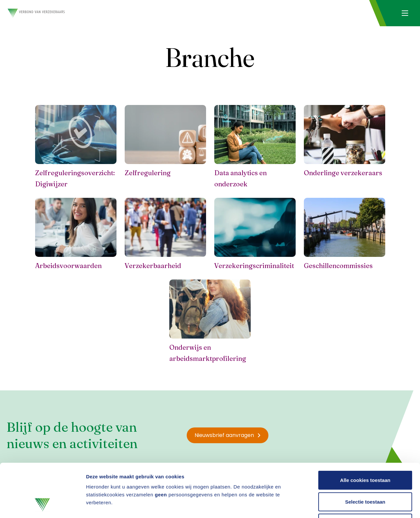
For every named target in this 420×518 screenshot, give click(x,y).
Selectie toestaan (365, 454)
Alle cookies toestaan (365, 432)
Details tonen (355, 505)
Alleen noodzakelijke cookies (365, 475)
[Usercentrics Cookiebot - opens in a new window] (42, 505)
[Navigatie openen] (405, 13)
